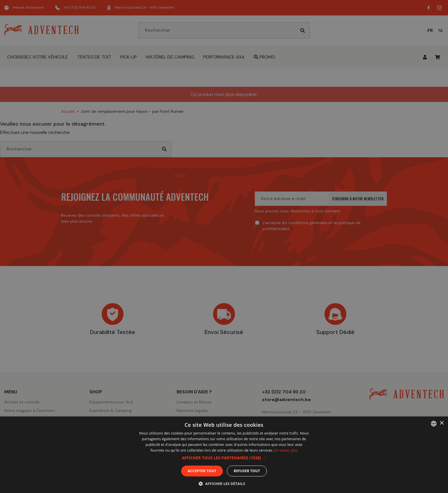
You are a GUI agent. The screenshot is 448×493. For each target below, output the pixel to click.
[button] (224, 458)
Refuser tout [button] (247, 471)
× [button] (442, 423)
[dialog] (224, 246)
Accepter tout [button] (202, 471)
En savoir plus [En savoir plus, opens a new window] (286, 450)
